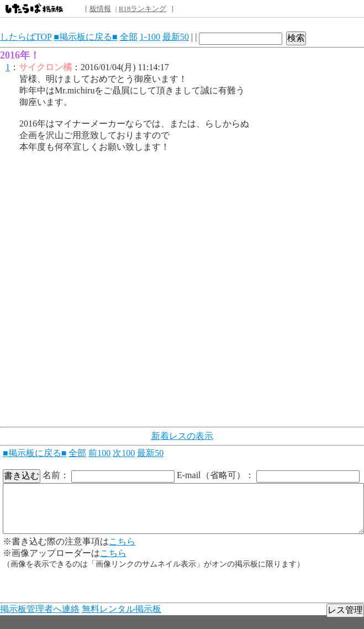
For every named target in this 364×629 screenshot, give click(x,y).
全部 (129, 37)
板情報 (100, 9)
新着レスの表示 (182, 436)
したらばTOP (26, 37)
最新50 (176, 37)
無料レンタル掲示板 (122, 609)
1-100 (150, 37)
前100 (99, 453)
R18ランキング (143, 9)
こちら (122, 541)
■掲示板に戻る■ (85, 37)
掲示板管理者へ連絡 (40, 609)
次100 (124, 453)
